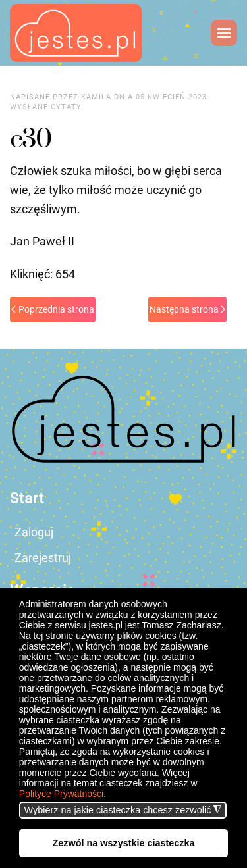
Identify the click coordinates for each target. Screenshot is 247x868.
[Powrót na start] (76, 33)
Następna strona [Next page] (188, 309)
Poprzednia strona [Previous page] (53, 309)
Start (27, 498)
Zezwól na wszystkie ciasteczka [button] (124, 843)
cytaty (66, 107)
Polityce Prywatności (61, 794)
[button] (110, 795)
